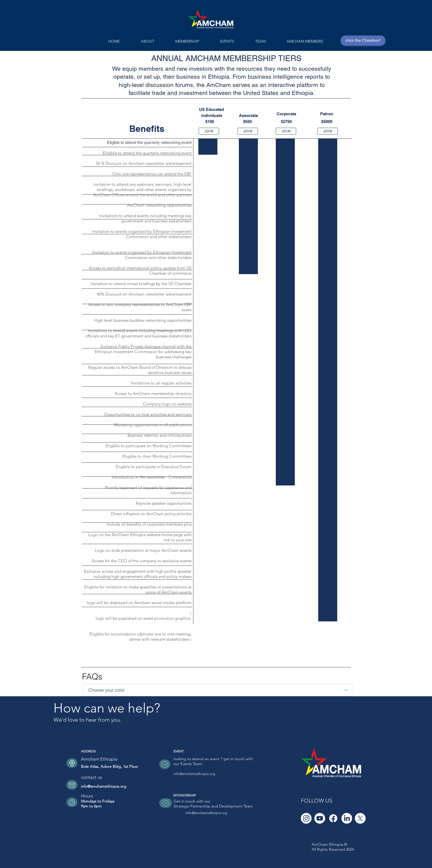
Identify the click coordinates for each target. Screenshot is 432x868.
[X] (360, 818)
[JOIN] (209, 131)
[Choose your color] (218, 690)
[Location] (72, 763)
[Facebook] (333, 818)
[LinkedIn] (347, 818)
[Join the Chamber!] (363, 40)
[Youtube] (320, 818)
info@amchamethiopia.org (104, 786)
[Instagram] (306, 818)
